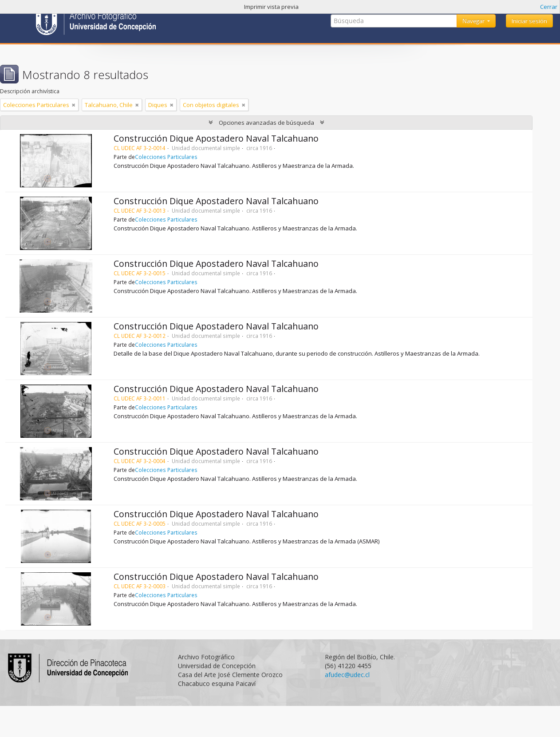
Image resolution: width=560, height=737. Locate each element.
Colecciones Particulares (166, 157)
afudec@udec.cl (347, 675)
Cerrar (549, 7)
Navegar (474, 21)
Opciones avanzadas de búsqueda (266, 123)
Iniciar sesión (529, 21)
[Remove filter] (74, 105)
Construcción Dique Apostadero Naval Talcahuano (216, 138)
